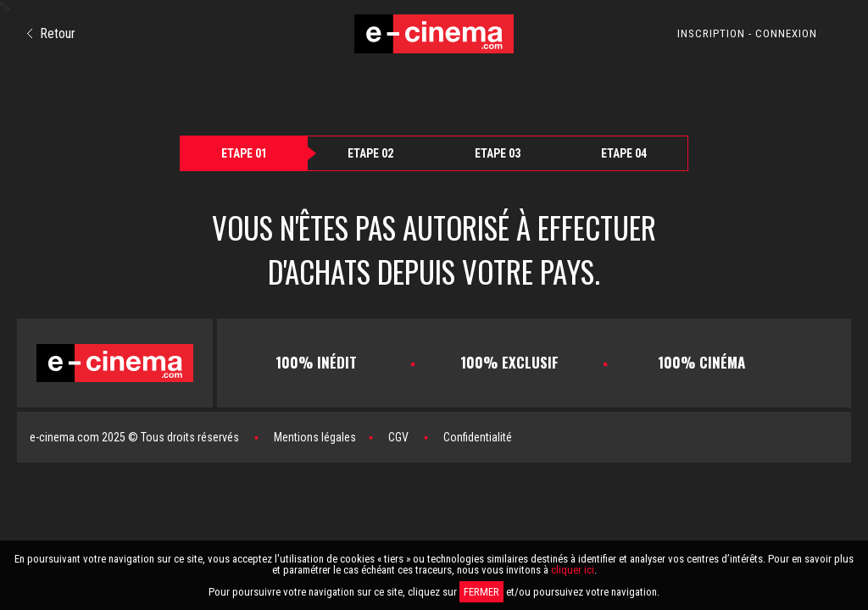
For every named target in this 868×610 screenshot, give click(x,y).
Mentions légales (315, 437)
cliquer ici (573, 570)
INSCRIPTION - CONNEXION (747, 33)
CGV (398, 437)
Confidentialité (478, 437)
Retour (51, 33)
